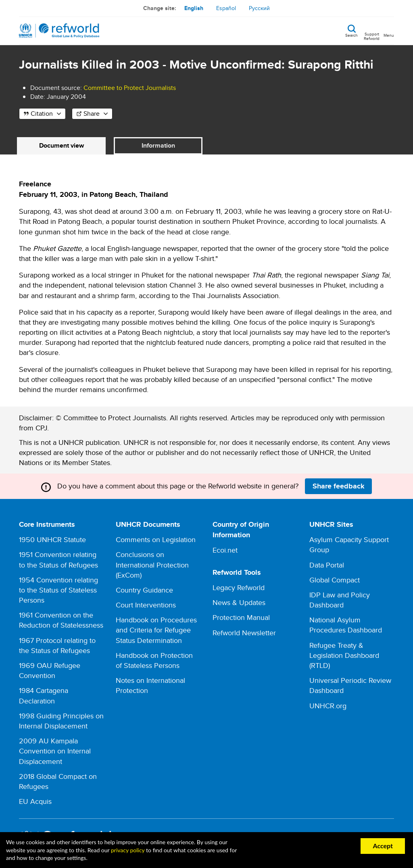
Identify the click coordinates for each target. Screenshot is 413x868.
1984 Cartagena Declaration (44, 695)
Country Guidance (144, 590)
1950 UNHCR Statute (52, 539)
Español (226, 8)
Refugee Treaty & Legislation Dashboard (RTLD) (344, 655)
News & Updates (239, 602)
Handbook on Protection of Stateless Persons (154, 660)
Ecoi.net (225, 550)
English (194, 8)
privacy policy (128, 850)
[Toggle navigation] (389, 31)
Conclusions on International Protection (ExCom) (152, 564)
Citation (42, 114)
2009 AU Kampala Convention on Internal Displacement (55, 751)
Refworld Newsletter (244, 633)
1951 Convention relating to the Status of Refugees (58, 559)
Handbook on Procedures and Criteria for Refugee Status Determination (156, 630)
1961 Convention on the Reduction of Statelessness (61, 620)
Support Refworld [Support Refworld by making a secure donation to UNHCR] (372, 36)
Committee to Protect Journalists (130, 88)
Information (158, 145)
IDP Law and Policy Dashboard (340, 600)
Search (351, 35)
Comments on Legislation (156, 539)
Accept (383, 846)
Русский (259, 8)
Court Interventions (146, 605)
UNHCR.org (328, 706)
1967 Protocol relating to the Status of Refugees (57, 645)
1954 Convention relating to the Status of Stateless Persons (58, 590)
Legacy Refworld (239, 587)
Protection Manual (241, 617)
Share (92, 114)
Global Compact (335, 580)
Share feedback (339, 486)
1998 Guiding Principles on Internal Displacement (61, 721)
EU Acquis (35, 801)
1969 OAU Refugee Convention (50, 670)
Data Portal (327, 565)
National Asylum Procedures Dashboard (346, 625)
